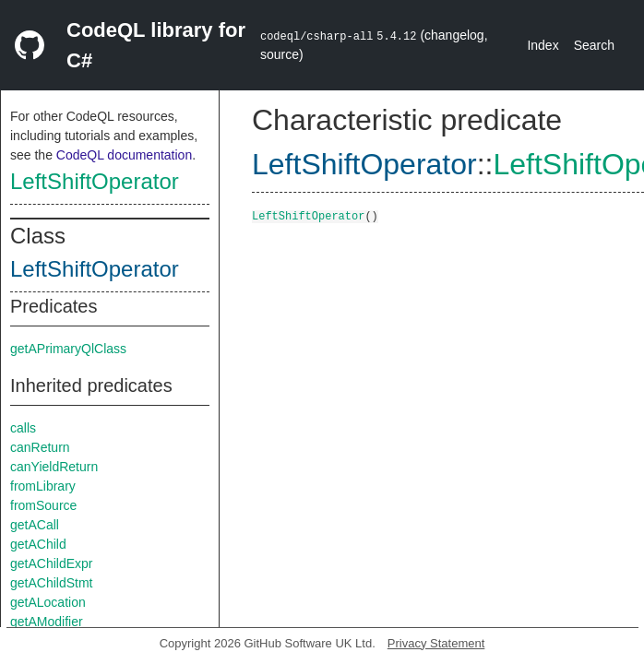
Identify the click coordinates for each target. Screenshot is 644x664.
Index (543, 45)
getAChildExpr (52, 563)
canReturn (40, 447)
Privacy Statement (436, 643)
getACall (35, 525)
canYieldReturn (54, 467)
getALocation (48, 602)
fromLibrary (43, 486)
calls (23, 428)
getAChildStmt (51, 583)
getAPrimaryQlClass (68, 349)
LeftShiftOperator (95, 181)
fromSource (43, 505)
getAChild (38, 544)
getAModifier (47, 622)
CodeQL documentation (124, 155)
